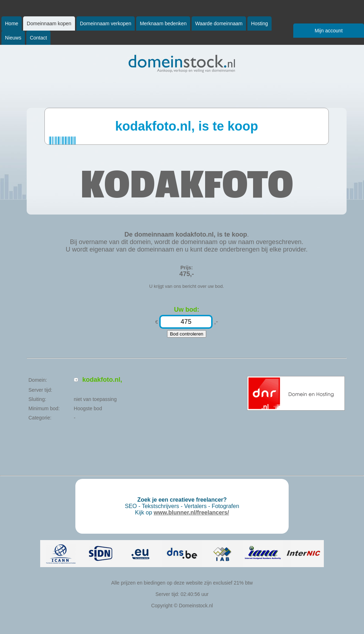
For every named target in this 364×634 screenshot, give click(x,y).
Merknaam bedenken (163, 23)
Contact (38, 38)
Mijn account (329, 31)
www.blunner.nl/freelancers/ (191, 513)
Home (12, 23)
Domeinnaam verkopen (106, 23)
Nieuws (13, 38)
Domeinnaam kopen (49, 23)
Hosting (259, 23)
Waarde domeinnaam (219, 23)
